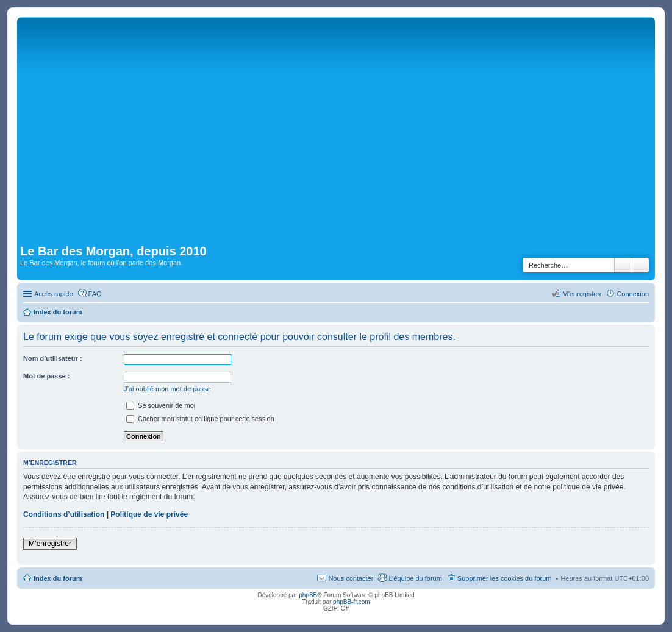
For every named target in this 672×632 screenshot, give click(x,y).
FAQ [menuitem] (95, 294)
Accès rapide (54, 294)
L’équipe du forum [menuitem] (415, 578)
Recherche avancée (641, 265)
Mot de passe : (46, 376)
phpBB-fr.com (352, 602)
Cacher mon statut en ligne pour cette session (200, 419)
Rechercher (623, 265)
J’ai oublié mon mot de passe (167, 389)
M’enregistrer (50, 544)
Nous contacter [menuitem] (351, 578)
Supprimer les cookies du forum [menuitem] (505, 578)
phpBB (308, 595)
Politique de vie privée (149, 514)
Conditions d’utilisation (64, 514)
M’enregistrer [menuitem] (582, 294)
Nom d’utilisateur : (53, 358)
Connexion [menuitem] (633, 294)
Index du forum (58, 578)
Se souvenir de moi (161, 405)
